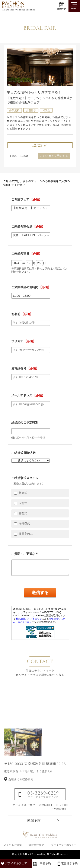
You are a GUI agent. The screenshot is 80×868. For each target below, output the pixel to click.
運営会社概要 (36, 845)
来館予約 (62, 6)
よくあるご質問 (13, 845)
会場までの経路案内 (21, 786)
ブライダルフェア (16, 863)
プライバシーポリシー (64, 845)
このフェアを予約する (54, 156)
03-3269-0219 (43, 800)
